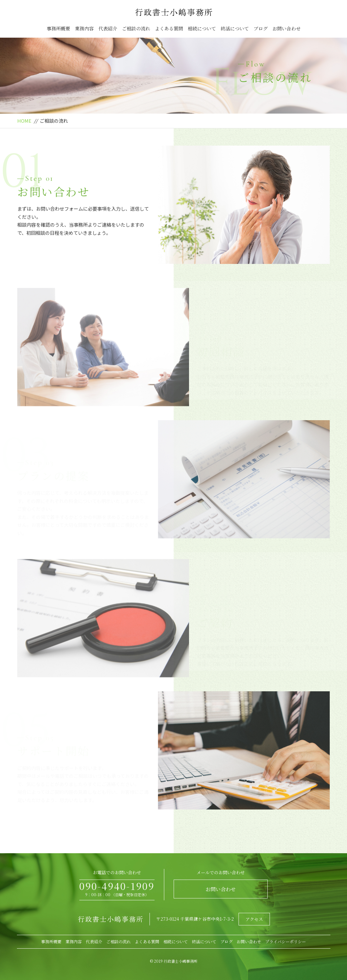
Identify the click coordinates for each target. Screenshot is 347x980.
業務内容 (84, 28)
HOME (24, 121)
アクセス (254, 919)
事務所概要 (58, 28)
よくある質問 (169, 28)
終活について (235, 28)
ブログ (261, 28)
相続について (202, 28)
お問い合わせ (287, 28)
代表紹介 (108, 28)
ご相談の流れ (136, 28)
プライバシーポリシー (286, 942)
